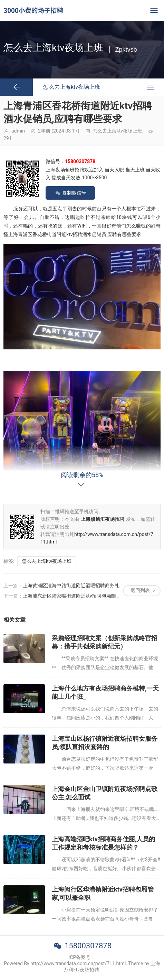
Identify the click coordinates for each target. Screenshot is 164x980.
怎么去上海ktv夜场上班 (117, 131)
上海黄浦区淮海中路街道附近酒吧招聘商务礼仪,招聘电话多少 (89, 586)
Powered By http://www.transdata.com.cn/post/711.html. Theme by (77, 963)
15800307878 (88, 946)
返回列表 (140, 590)
